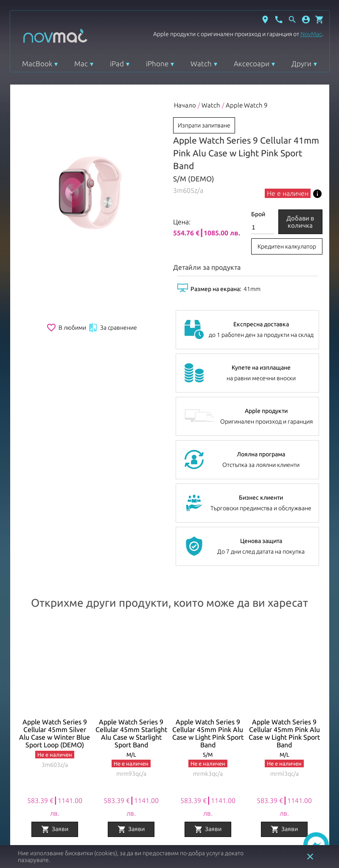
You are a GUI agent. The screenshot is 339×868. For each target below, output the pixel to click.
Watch (201, 64)
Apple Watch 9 (247, 105)
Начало (185, 105)
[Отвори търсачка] (292, 20)
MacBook (37, 64)
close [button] (310, 857)
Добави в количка (300, 222)
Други (301, 64)
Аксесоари (252, 64)
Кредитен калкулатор (287, 246)
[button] (306, 20)
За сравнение (112, 328)
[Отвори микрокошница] (319, 20)
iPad (117, 64)
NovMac (311, 34)
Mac (81, 64)
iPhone (157, 64)
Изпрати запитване (204, 125)
